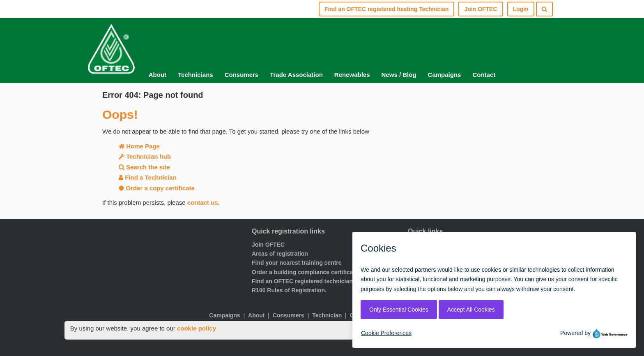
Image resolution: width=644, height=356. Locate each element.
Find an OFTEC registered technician (302, 281)
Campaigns (445, 75)
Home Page (139, 146)
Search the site (144, 167)
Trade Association (296, 75)
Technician (327, 315)
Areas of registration (280, 254)
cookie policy (197, 328)
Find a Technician (148, 177)
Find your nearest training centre (297, 263)
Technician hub (145, 156)
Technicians (195, 75)
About (158, 75)
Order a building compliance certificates (307, 272)
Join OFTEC (268, 245)
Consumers (242, 75)
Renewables (352, 75)
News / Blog (399, 75)
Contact (484, 75)
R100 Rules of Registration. (289, 290)
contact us (203, 202)
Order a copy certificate (157, 188)
